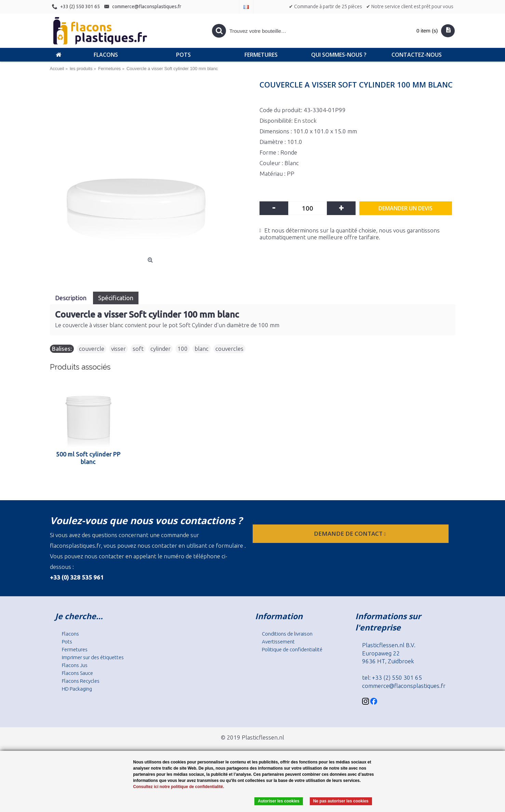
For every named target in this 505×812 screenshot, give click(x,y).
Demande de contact (350, 534)
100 (183, 349)
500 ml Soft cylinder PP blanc (88, 458)
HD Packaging (77, 689)
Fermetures (75, 649)
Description (71, 298)
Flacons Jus (75, 665)
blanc (202, 349)
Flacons (70, 634)
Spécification (116, 298)
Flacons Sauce (77, 673)
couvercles (229, 349)
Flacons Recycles (81, 681)
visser (118, 349)
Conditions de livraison (287, 634)
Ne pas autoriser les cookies (341, 801)
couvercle (92, 349)
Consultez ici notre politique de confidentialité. (178, 787)
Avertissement (278, 642)
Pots (67, 642)
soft (138, 349)
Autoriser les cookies (278, 801)
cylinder (161, 349)
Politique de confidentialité (292, 649)
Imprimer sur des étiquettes (93, 657)
